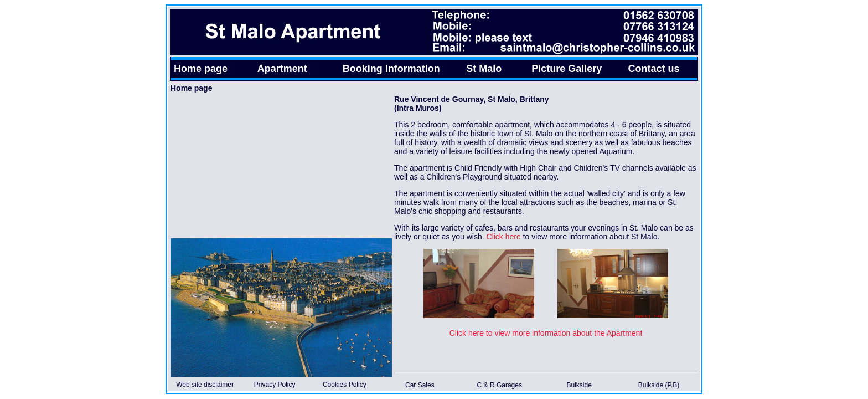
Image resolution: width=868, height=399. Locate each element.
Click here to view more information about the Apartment (546, 333)
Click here (504, 237)
